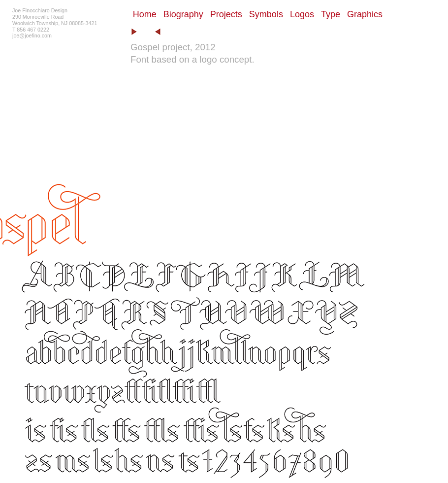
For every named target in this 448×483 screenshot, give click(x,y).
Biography (183, 14)
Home (145, 14)
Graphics (365, 14)
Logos (302, 14)
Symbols (266, 14)
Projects (226, 14)
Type (331, 14)
